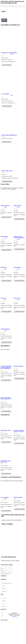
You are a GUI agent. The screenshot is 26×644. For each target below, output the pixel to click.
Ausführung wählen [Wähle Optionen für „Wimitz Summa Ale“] (6, 217)
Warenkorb (4, 601)
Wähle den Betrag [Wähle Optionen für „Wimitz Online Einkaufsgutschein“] (7, 142)
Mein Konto (4, 606)
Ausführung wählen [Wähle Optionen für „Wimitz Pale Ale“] (19, 281)
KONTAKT (3, 609)
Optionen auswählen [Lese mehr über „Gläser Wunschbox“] (20, 509)
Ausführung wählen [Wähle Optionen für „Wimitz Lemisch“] (19, 219)
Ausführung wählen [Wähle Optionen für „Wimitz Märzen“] (6, 250)
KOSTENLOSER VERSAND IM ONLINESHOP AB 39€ (12, 2)
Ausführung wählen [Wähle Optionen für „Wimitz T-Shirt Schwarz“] (7, 181)
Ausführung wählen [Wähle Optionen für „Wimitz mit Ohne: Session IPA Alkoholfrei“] (19, 249)
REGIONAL (4, 589)
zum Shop (4, 598)
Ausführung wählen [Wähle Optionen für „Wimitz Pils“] (6, 281)
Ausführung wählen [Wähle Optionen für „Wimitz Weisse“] (19, 312)
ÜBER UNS (4, 591)
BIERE (3, 586)
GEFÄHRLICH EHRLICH (7, 583)
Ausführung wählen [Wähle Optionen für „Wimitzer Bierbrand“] (19, 379)
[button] (13, 6)
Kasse (3, 604)
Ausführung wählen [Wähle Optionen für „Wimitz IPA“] (6, 312)
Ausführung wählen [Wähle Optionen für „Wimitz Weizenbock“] (6, 342)
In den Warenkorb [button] (7, 65)
